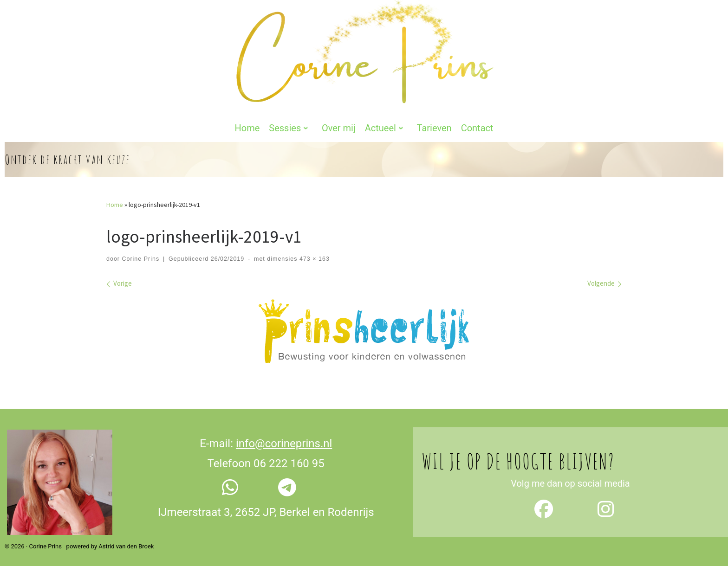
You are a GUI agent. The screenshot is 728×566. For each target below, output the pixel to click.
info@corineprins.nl (284, 437)
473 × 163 (313, 253)
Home (115, 199)
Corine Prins (140, 253)
